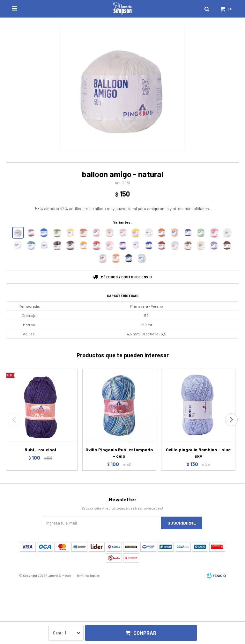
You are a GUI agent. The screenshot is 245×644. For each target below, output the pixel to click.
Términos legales (88, 576)
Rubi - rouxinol (40, 450)
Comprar (145, 633)
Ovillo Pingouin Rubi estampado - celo (119, 453)
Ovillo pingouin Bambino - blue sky (198, 453)
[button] (231, 420)
